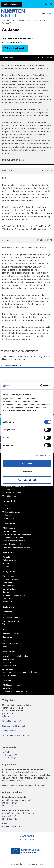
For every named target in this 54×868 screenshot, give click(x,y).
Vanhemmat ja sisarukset (12, 512)
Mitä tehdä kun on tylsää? (12, 634)
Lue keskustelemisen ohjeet (18, 38)
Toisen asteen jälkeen (11, 621)
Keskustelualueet (22, 20)
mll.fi (4, 716)
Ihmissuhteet (41, 20)
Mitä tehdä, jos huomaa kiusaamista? (17, 547)
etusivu (6, 20)
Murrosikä (6, 557)
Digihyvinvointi (8, 576)
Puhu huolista (8, 663)
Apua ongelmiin (9, 669)
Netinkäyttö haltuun (10, 586)
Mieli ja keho (8, 552)
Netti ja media (9, 572)
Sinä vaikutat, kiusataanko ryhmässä (17, 534)
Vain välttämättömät (27, 480)
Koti (4, 640)
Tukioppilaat (7, 611)
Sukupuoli (6, 490)
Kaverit (5, 506)
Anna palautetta (9, 731)
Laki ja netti (7, 598)
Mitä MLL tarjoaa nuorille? (13, 685)
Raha (5, 647)
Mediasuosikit (8, 602)
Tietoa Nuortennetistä (12, 721)
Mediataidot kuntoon (10, 579)
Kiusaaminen (9, 524)
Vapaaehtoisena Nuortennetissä (15, 691)
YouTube (9, 758)
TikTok (8, 752)
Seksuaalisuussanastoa (12, 493)
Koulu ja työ (8, 607)
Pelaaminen (7, 582)
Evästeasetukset (27, 840)
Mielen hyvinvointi (9, 560)
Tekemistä (7, 681)
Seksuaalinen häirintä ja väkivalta (15, 486)
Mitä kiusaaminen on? (11, 528)
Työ (4, 624)
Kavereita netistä (9, 589)
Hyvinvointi (7, 563)
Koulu (5, 615)
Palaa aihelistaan (12, 42)
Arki (4, 629)
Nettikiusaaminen (9, 592)
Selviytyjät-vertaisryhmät (12, 544)
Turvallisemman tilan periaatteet (16, 736)
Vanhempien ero (9, 515)
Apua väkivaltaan (9, 675)
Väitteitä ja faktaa (9, 496)
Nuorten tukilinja (9, 659)
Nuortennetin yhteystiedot (14, 726)
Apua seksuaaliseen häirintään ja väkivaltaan (20, 672)
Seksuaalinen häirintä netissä (14, 595)
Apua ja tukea (9, 652)
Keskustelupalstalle (12, 4)
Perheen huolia (8, 518)
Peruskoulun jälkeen (10, 618)
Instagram (10, 755)
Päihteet (6, 566)
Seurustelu (7, 509)
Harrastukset (7, 637)
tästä (21, 781)
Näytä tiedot (41, 456)
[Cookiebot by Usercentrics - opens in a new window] (40, 386)
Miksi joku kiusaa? (10, 531)
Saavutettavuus (27, 836)
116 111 (8, 800)
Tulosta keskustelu (15, 48)
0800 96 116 (11, 813)
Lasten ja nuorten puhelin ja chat (15, 656)
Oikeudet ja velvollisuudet (12, 643)
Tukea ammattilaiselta (11, 666)
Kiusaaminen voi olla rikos (13, 538)
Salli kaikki (27, 463)
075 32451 (9, 714)
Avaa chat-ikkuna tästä (12, 826)
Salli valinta (27, 472)
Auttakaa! (7, 23)
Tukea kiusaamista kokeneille (14, 541)
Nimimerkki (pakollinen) (10, 365)
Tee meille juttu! (9, 688)
